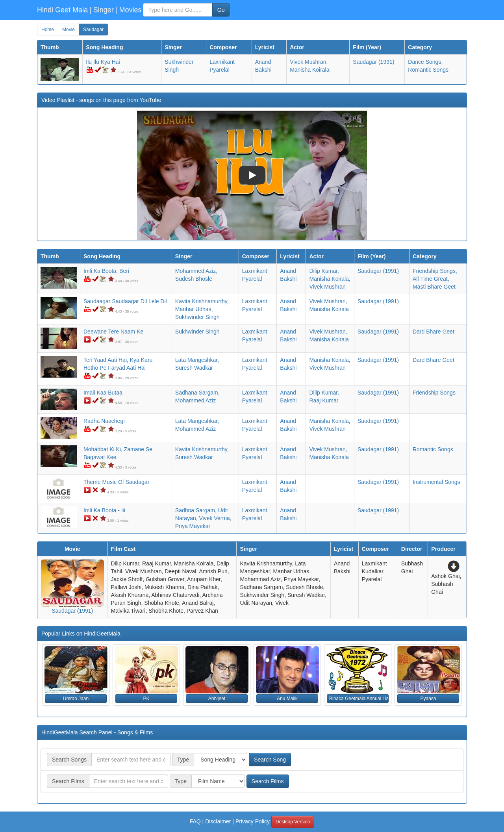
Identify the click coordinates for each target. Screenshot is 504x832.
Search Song (270, 760)
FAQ (195, 821)
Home (48, 30)
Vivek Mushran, (309, 62)
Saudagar (93, 30)
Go (221, 10)
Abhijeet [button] (217, 699)
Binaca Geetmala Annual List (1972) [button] (359, 699)
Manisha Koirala (309, 70)
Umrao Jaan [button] (76, 699)
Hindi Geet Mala (62, 10)
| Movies (129, 10)
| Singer (102, 10)
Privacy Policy (253, 821)
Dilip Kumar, (324, 271)
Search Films (268, 781)
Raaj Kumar (324, 400)
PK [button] (146, 699)
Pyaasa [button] (428, 699)
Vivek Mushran (327, 287)
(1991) (373, 62)
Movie (69, 30)
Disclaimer (218, 821)
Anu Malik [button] (287, 699)
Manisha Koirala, (330, 279)
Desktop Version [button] (293, 822)
